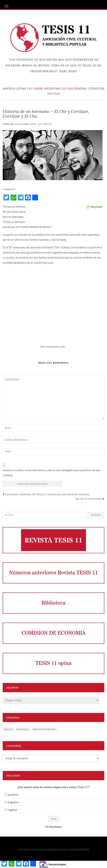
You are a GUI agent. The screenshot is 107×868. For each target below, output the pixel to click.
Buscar (96, 515)
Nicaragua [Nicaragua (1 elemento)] (23, 729)
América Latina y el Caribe (23, 89)
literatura (96, 89)
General (80, 89)
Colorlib (49, 849)
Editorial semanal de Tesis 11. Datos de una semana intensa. (46, 494)
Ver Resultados (54, 827)
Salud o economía (90, 499)
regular (12, 810)
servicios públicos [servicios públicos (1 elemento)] (44, 729)
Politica (54, 94)
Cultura (67, 89)
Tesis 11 (47, 124)
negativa (13, 802)
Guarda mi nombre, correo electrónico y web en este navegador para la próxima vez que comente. (51, 473)
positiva (13, 795)
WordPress (82, 849)
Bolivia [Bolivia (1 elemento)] (8, 729)
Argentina (52, 89)
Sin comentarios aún (53, 347)
